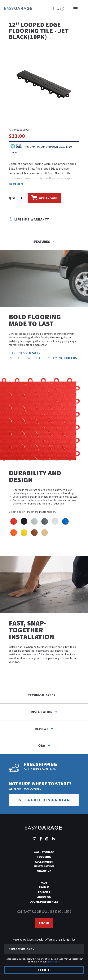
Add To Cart (45, 198)
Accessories (44, 862)
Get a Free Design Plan (44, 800)
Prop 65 (44, 887)
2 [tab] (46, 117)
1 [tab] (43, 117)
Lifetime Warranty (29, 219)
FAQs (44, 883)
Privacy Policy (53, 962)
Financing (44, 871)
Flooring (44, 857)
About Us (44, 897)
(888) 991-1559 (61, 911)
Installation (44, 866)
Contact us (26, 911)
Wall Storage (44, 852)
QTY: (12, 198)
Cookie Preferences (44, 902)
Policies (44, 892)
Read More (16, 184)
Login (44, 923)
